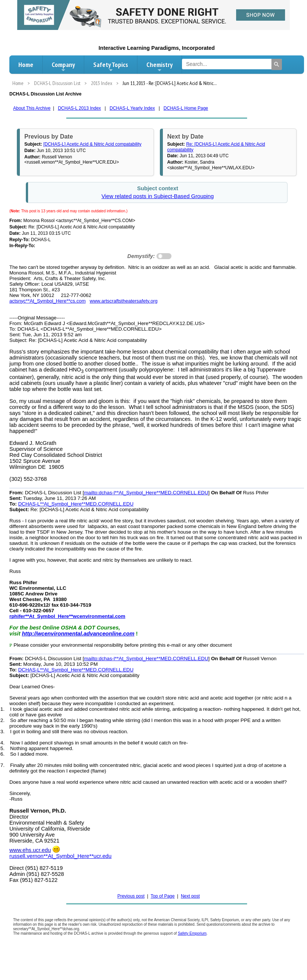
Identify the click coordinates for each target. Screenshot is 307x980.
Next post (190, 896)
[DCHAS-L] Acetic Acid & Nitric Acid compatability (92, 144)
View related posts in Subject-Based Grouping (158, 196)
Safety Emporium (192, 933)
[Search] (277, 64)
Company (63, 67)
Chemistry (159, 67)
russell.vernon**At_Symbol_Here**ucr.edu (60, 856)
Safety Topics (111, 67)
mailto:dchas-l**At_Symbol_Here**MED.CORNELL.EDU (146, 493)
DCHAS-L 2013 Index (80, 108)
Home (26, 65)
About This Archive (32, 108)
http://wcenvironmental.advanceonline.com (78, 634)
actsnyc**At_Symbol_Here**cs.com (48, 301)
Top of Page (162, 896)
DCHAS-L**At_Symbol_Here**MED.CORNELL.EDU (76, 504)
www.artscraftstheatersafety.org (124, 301)
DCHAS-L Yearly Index (132, 108)
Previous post (131, 896)
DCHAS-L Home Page (186, 108)
